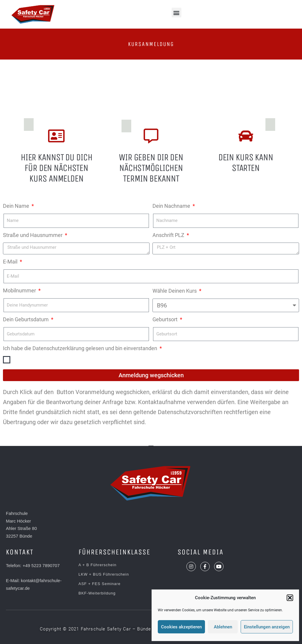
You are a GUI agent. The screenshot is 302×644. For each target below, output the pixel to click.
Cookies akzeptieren (181, 627)
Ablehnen (223, 627)
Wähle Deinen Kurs (175, 291)
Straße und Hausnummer (33, 235)
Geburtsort (166, 319)
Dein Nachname (172, 206)
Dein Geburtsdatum (26, 319)
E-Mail (11, 262)
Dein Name (17, 206)
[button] (290, 598)
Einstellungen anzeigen (267, 627)
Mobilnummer (20, 290)
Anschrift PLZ (169, 235)
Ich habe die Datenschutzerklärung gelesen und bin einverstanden (81, 348)
